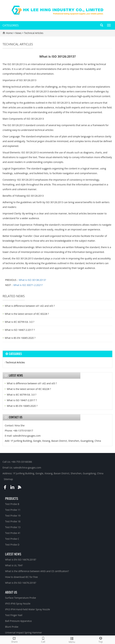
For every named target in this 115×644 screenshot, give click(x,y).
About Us (11, 592)
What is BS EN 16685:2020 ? (20, 338)
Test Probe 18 (13, 521)
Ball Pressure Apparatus (18, 621)
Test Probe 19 (13, 516)
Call (43, 639)
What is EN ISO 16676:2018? (21, 560)
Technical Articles (33, 33)
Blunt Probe (12, 627)
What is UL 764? (14, 565)
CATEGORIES (11, 25)
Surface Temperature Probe (21, 598)
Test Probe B (12, 504)
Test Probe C (12, 539)
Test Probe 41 (13, 533)
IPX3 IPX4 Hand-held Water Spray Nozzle (28, 609)
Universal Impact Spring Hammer (24, 632)
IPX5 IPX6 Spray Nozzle (18, 604)
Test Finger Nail (14, 615)
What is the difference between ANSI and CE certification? (37, 571)
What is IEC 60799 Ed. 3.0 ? (20, 322)
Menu (72, 640)
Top (101, 639)
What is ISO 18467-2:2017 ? (20, 330)
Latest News (13, 554)
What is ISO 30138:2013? (32, 280)
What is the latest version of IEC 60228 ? (27, 314)
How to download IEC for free (21, 577)
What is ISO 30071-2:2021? (28, 285)
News (19, 33)
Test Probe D (12, 545)
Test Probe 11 (13, 510)
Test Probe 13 (13, 527)
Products (12, 498)
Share (14, 639)
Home (9, 33)
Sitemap (8, 479)
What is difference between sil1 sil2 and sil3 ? (30, 306)
